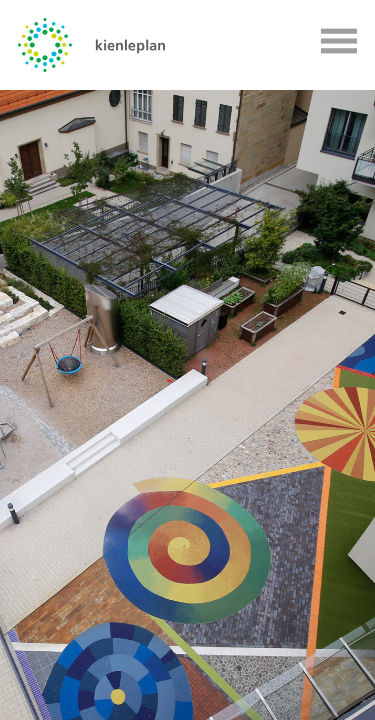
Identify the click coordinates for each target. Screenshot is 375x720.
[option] (187, 405)
